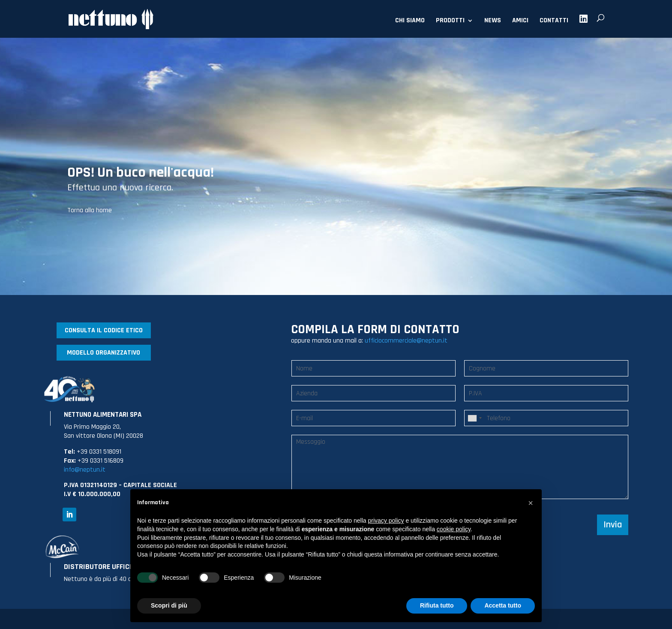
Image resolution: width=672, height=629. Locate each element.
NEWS (493, 21)
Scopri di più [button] (169, 605)
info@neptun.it (85, 470)
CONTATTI (554, 21)
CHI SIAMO (410, 21)
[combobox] (474, 418)
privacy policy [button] (386, 521)
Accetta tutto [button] (503, 605)
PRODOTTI (450, 21)
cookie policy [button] (454, 529)
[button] (531, 503)
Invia (613, 525)
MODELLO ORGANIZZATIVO (103, 353)
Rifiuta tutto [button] (437, 605)
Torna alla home (90, 210)
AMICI (520, 21)
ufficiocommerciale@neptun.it (406, 341)
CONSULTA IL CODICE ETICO (104, 330)
